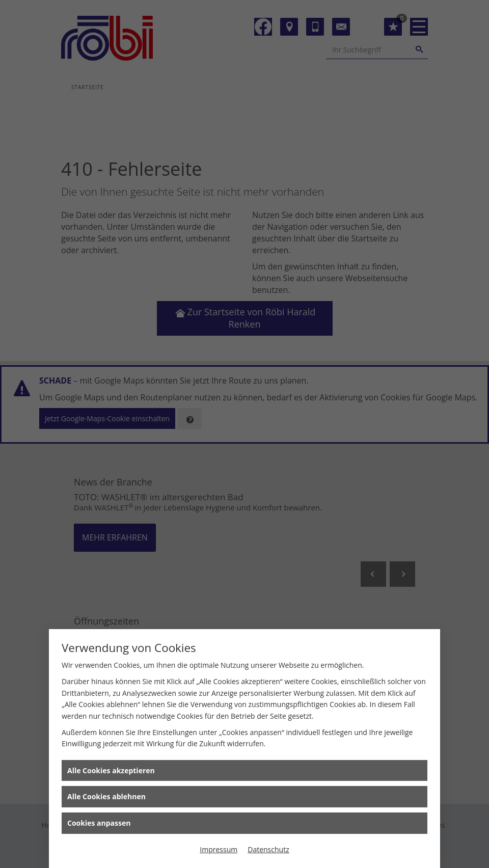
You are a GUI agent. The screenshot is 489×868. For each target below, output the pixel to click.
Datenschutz (268, 849)
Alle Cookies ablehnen (106, 796)
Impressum (219, 849)
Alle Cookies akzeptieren (111, 770)
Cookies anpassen (99, 823)
